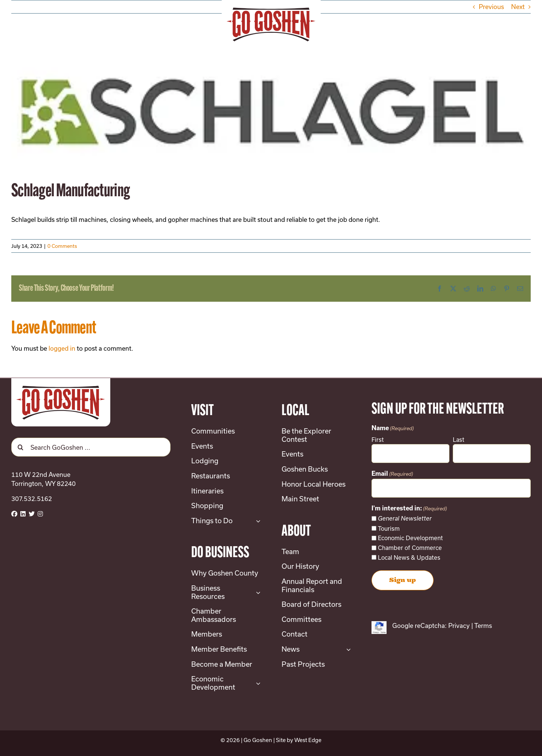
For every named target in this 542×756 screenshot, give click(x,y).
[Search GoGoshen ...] (91, 447)
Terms (483, 625)
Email (392, 474)
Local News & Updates (409, 557)
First (378, 440)
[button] (493, 23)
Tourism (389, 528)
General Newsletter (405, 519)
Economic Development (410, 538)
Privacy (459, 625)
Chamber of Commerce (410, 548)
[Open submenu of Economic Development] (257, 683)
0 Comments (62, 246)
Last (459, 440)
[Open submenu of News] (347, 649)
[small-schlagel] (271, 109)
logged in (62, 348)
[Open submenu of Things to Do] (257, 521)
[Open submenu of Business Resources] (257, 592)
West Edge (308, 740)
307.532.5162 (32, 499)
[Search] (21, 447)
